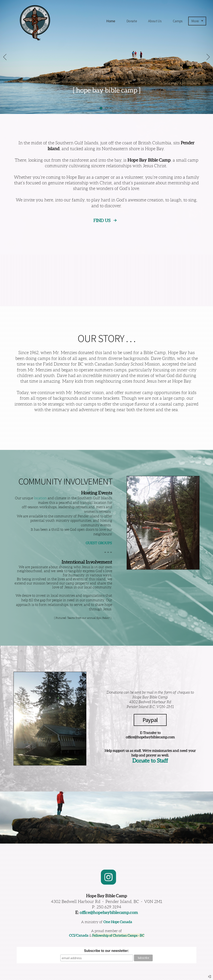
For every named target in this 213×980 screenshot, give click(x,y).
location (40, 498)
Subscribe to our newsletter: (106, 951)
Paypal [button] (150, 720)
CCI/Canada (79, 935)
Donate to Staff (150, 761)
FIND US (102, 220)
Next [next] (208, 57)
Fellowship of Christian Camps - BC (118, 935)
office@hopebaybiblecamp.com (109, 912)
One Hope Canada (118, 922)
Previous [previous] (5, 57)
